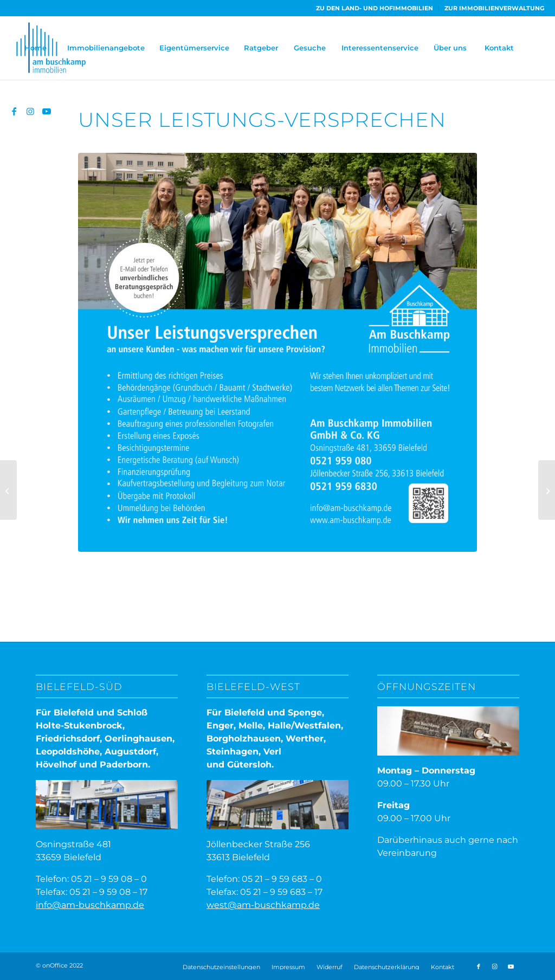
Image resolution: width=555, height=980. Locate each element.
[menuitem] (375, 8)
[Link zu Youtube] (47, 111)
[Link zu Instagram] (30, 111)
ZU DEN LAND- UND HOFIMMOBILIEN (375, 8)
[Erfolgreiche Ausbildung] (547, 490)
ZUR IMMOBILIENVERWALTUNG (494, 8)
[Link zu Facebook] (14, 111)
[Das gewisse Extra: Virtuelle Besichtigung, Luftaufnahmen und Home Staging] (8, 490)
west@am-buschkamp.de (263, 905)
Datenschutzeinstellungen (221, 967)
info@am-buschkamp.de (90, 905)
